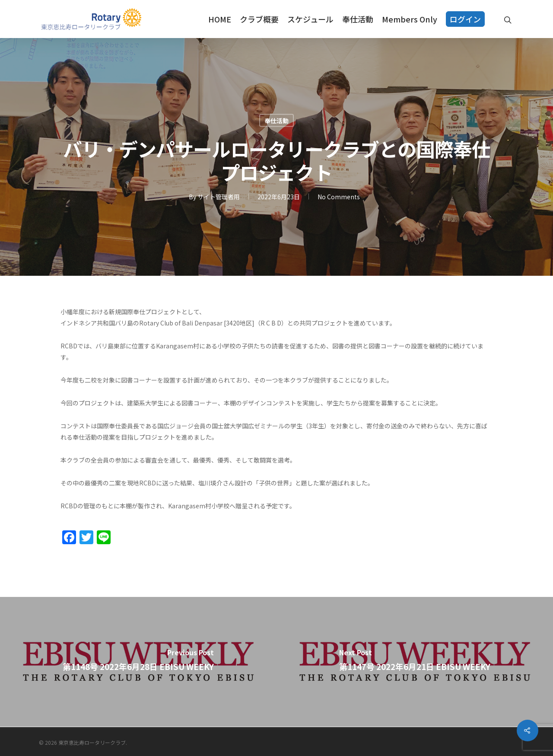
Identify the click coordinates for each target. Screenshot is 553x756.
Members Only (410, 19)
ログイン (465, 19)
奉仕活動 (358, 19)
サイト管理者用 (219, 197)
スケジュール (310, 19)
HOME (220, 19)
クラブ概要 (259, 19)
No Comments (339, 197)
